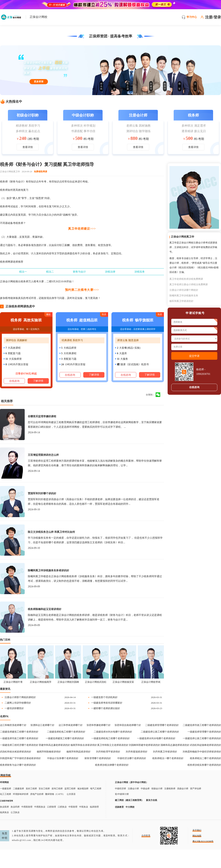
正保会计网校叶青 (13, 682)
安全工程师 (44, 789)
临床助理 (94, 807)
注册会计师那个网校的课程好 (20, 697)
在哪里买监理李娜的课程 (42, 416)
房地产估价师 (37, 794)
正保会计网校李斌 (151, 682)
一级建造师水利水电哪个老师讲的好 (156, 738)
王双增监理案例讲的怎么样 (43, 455)
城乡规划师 (83, 789)
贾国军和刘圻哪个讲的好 (42, 493)
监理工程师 (70, 789)
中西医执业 (40, 807)
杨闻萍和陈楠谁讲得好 (49, 752)
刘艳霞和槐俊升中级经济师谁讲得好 (202, 752)
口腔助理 (52, 807)
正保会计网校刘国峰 (68, 682)
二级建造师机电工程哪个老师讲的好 (66, 732)
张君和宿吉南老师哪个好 (128, 725)
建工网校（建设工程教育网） (129, 800)
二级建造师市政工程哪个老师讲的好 (202, 725)
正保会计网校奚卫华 (10, 172)
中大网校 (130, 807)
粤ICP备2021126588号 (203, 841)
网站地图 (197, 836)
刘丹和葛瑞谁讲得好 (137, 752)
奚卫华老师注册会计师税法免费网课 (189, 284)
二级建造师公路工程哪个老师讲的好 (160, 732)
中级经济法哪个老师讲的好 (132, 758)
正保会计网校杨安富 (123, 682)
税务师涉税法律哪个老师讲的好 (112, 765)
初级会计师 (157, 789)
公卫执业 (15, 812)
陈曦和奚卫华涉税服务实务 (184, 296)
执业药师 (15, 807)
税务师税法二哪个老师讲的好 (205, 758)
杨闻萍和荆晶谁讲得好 (78, 752)
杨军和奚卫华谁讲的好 (181, 301)
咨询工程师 (57, 789)
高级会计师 (183, 789)
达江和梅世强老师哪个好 (13, 725)
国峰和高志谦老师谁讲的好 (175, 745)
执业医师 (4, 807)
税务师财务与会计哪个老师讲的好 (18, 765)
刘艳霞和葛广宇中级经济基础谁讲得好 (20, 758)
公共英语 (71, 794)
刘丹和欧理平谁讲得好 (108, 752)
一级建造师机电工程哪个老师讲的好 (110, 738)
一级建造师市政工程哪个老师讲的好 (19, 738)
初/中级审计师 (122, 794)
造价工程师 (31, 789)
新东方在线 (152, 800)
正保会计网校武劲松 (96, 682)
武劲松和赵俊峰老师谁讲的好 (205, 745)
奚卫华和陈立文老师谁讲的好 (113, 745)
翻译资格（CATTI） (55, 794)
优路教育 (119, 807)
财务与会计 (79, 272)
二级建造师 (18, 789)
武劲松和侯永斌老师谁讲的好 (16, 752)
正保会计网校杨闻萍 (41, 682)
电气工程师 (96, 789)
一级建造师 (6, 789)
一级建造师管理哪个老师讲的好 (204, 732)
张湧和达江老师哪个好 (42, 725)
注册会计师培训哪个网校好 (184, 290)
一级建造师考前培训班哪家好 (107, 703)
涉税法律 (110, 272)
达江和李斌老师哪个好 (71, 725)
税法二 (50, 272)
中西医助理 (27, 807)
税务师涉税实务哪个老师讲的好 (204, 765)
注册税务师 (170, 789)
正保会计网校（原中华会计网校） (131, 782)
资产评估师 (196, 789)
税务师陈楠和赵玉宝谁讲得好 (45, 609)
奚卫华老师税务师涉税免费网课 (186, 279)
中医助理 (73, 807)
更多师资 (39, 82)
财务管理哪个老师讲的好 (98, 758)
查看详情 (28, 147)
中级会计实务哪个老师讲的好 (63, 758)
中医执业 (84, 807)
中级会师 (145, 789)
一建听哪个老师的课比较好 (106, 708)
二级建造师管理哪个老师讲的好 (162, 725)
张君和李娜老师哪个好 (99, 725)
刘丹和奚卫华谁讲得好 (165, 752)
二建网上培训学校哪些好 (18, 703)
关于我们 (197, 830)
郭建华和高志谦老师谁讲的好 (54, 745)
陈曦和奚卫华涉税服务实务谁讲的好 (48, 570)
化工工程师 (6, 794)
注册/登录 (213, 17)
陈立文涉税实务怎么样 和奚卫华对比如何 (51, 532)
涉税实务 (140, 272)
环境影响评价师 (21, 794)
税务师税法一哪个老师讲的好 (168, 758)
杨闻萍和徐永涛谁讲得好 (84, 745)
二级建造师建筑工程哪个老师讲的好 (19, 732)
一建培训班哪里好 (14, 708)
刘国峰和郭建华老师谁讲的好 (144, 745)
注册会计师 (133, 789)
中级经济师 (120, 789)
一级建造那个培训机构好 (104, 697)
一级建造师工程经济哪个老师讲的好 (19, 745)
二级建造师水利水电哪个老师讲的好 (113, 732)
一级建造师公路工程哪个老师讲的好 (202, 738)
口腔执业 (62, 807)
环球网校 (4, 782)
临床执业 (4, 812)
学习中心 (192, 17)
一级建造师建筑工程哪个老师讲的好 (65, 738)
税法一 (23, 272)
